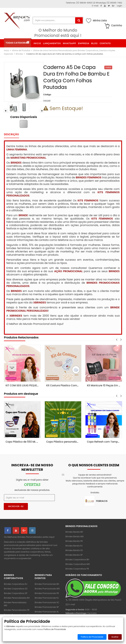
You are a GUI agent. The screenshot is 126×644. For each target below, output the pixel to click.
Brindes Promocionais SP (47, 607)
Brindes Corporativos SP (16, 593)
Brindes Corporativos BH (77, 560)
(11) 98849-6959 (84, 3)
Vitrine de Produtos (21, 50)
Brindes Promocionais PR (47, 593)
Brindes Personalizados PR (17, 610)
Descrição (11, 134)
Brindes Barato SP (74, 555)
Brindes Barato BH (74, 532)
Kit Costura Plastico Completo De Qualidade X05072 (64, 385)
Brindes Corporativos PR (77, 569)
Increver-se (16, 506)
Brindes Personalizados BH (17, 598)
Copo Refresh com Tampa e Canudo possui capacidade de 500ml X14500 (105, 442)
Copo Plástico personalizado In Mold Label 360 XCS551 (64, 442)
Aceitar (115, 637)
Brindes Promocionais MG (47, 589)
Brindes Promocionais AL (47, 612)
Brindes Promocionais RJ (47, 598)
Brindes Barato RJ (74, 546)
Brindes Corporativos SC (16, 589)
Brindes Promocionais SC (47, 602)
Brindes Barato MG (74, 536)
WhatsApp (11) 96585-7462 (108, 3)
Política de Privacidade (55, 629)
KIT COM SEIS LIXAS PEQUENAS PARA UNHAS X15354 (23, 385)
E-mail (70, 604)
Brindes (19, 54)
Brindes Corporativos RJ (16, 584)
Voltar (108, 67)
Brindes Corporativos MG (78, 564)
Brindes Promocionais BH (47, 584)
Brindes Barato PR (74, 541)
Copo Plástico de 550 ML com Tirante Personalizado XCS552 (23, 442)
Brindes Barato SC (74, 550)
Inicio (7, 50)
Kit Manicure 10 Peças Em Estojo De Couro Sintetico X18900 (105, 385)
